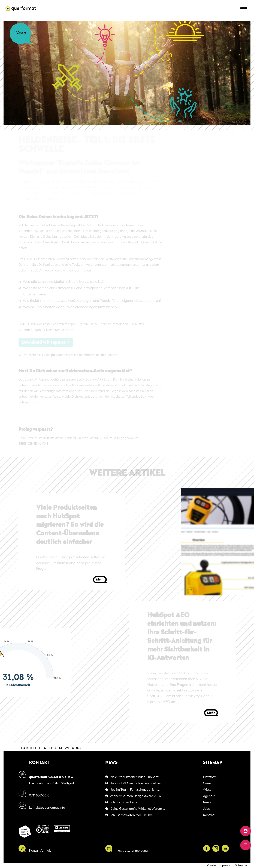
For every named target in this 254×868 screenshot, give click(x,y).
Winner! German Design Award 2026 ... (137, 796)
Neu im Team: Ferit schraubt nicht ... (135, 790)
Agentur (209, 796)
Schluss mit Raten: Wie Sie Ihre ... (133, 815)
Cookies (212, 865)
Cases (207, 783)
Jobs (206, 809)
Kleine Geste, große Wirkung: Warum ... (137, 809)
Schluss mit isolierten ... (126, 802)
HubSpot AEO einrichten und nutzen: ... (137, 783)
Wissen (208, 790)
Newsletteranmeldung (132, 851)
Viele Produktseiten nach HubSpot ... (136, 777)
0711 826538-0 (39, 796)
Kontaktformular (41, 851)
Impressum (225, 865)
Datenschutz (242, 865)
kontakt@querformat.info (47, 808)
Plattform (210, 777)
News (207, 802)
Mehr (100, 580)
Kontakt (209, 815)
